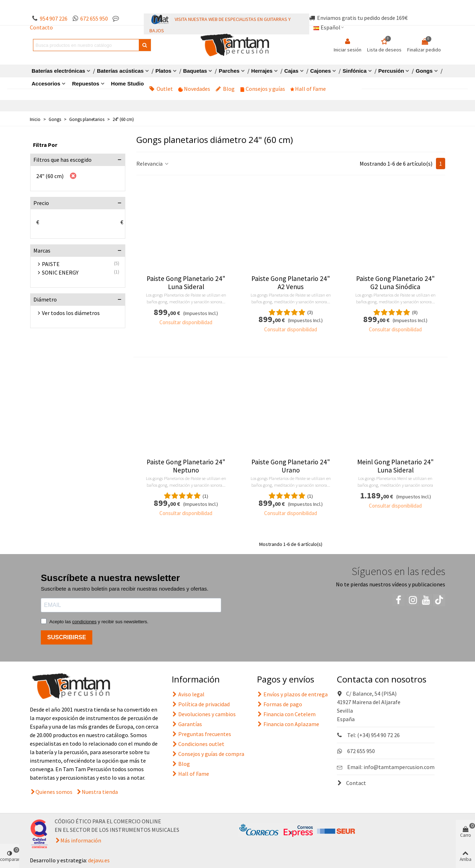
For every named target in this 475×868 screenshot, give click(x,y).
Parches (229, 71)
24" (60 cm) (50, 176)
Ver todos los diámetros (71, 313)
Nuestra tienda (100, 792)
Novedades (194, 89)
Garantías (187, 724)
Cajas (291, 71)
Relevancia (153, 164)
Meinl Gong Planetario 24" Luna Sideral (395, 466)
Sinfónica (355, 71)
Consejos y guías (263, 89)
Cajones (321, 71)
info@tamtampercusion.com (399, 767)
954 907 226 (54, 18)
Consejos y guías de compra (208, 754)
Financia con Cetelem (286, 714)
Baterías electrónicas (58, 71)
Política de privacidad (201, 704)
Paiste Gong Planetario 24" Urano (291, 466)
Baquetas (195, 71)
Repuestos (86, 84)
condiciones (84, 622)
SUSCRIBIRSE (67, 637)
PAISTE (51, 264)
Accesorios (46, 84)
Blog (225, 89)
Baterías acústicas (120, 71)
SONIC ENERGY (60, 272)
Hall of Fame (308, 89)
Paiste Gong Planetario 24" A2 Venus (291, 283)
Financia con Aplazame (288, 724)
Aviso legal (188, 694)
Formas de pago (280, 704)
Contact (351, 783)
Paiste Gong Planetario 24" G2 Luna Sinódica (395, 283)
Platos (163, 71)
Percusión (391, 71)
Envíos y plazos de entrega (292, 694)
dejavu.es (99, 860)
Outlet (161, 89)
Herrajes (262, 71)
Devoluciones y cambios (204, 714)
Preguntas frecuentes (201, 734)
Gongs (424, 71)
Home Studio (128, 84)
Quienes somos (54, 792)
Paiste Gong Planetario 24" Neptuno (186, 466)
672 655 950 (94, 18)
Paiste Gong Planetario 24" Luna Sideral (186, 283)
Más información (81, 840)
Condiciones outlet (198, 744)
